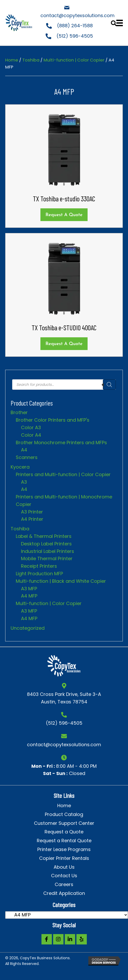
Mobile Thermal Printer (47, 558)
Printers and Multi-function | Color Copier (63, 474)
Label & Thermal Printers (44, 536)
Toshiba (31, 60)
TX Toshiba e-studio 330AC (64, 198)
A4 (24, 450)
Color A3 (31, 427)
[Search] (109, 385)
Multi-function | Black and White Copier (61, 581)
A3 (24, 482)
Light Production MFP (39, 574)
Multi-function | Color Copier (74, 60)
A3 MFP (29, 589)
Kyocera (20, 467)
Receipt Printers (39, 566)
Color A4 (31, 435)
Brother (19, 412)
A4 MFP (29, 596)
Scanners (27, 457)
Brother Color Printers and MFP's (53, 420)
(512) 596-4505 (75, 36)
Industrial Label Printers (48, 551)
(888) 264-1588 (75, 26)
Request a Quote (64, 215)
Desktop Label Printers (46, 544)
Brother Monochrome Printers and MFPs (61, 443)
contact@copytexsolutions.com (77, 15)
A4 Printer (32, 519)
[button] (47, 939)
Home (12, 60)
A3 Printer (32, 512)
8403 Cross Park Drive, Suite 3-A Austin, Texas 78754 (64, 698)
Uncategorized (28, 628)
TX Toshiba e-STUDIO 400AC (64, 327)
